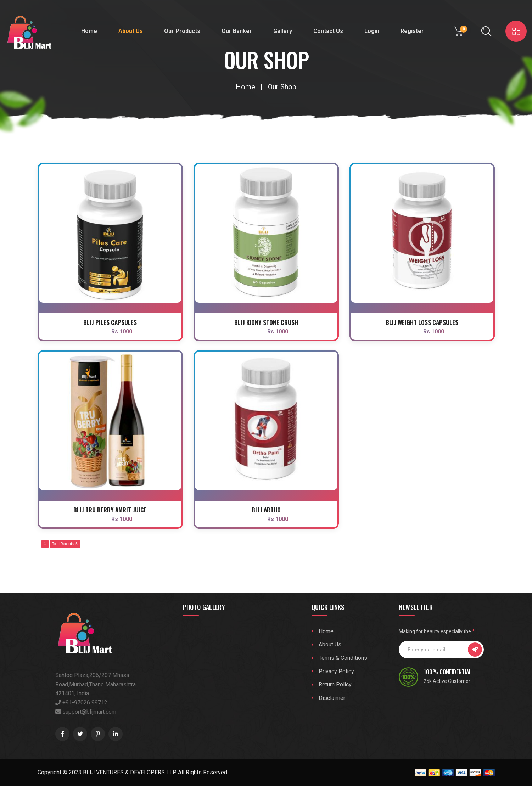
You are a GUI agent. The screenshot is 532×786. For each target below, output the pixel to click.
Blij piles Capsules (110, 322)
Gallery (283, 31)
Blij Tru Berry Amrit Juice (110, 510)
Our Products (182, 31)
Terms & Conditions (343, 658)
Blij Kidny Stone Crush (266, 322)
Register (412, 31)
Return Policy (335, 684)
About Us (131, 31)
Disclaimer (332, 698)
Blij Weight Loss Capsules (422, 322)
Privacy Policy (336, 671)
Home (89, 31)
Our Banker (237, 31)
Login (372, 31)
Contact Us (328, 31)
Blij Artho (266, 510)
